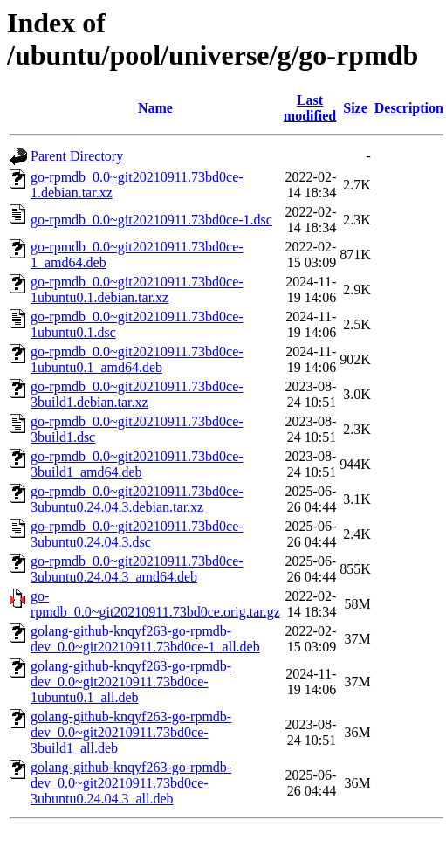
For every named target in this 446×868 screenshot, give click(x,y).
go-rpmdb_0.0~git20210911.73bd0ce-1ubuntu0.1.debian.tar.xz (137, 289)
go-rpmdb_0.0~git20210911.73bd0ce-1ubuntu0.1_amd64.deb (137, 359)
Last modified (310, 108)
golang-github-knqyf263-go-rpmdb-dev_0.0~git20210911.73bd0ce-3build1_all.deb (131, 732)
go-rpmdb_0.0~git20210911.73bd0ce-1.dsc (151, 220)
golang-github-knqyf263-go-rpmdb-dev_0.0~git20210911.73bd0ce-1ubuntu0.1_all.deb (131, 682)
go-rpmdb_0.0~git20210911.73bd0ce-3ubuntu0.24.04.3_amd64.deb (137, 569)
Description (409, 108)
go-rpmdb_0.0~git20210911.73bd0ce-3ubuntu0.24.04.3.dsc (137, 534)
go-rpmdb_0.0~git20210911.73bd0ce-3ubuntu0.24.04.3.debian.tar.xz (137, 499)
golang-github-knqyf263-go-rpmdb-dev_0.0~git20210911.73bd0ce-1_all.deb (145, 639)
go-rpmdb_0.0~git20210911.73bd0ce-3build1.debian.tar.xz (137, 394)
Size (355, 108)
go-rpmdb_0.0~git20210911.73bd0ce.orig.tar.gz (155, 604)
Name (155, 108)
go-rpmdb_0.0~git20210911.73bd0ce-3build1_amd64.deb (137, 464)
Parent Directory (77, 156)
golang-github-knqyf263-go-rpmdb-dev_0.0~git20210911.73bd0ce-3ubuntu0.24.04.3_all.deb (131, 783)
